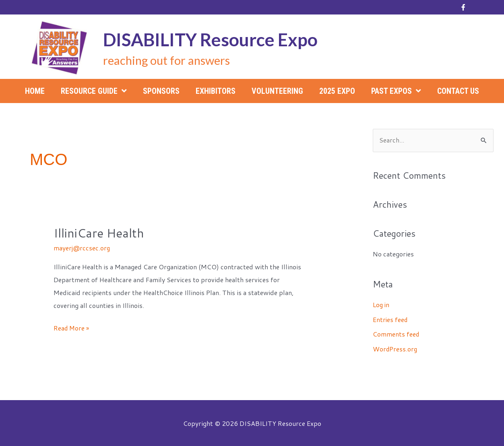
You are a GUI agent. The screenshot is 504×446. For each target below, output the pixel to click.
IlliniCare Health (99, 233)
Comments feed (396, 333)
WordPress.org (396, 348)
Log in (381, 305)
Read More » (72, 328)
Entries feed (391, 319)
